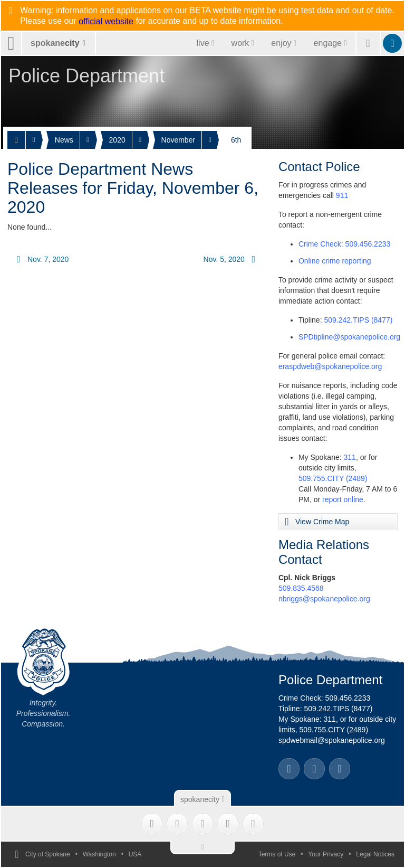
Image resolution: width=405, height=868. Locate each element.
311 (350, 457)
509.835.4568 (301, 588)
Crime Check (320, 244)
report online (343, 499)
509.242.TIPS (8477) (358, 320)
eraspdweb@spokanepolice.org (330, 366)
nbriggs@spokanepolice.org (324, 599)
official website (106, 22)
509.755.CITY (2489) (333, 478)
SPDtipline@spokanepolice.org (349, 337)
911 (342, 195)
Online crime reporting (335, 261)
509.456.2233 (368, 244)
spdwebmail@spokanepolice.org (332, 740)
